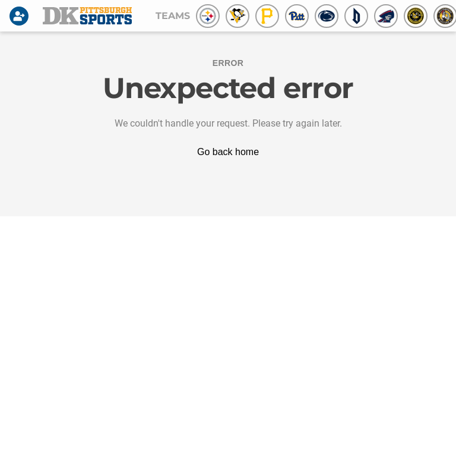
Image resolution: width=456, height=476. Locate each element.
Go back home (228, 152)
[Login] (21, 16)
